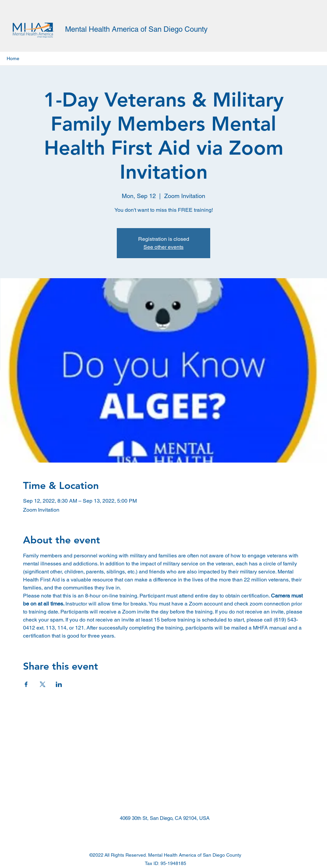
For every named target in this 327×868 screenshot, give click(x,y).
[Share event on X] (43, 684)
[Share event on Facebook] (26, 684)
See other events (163, 247)
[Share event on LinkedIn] (59, 684)
